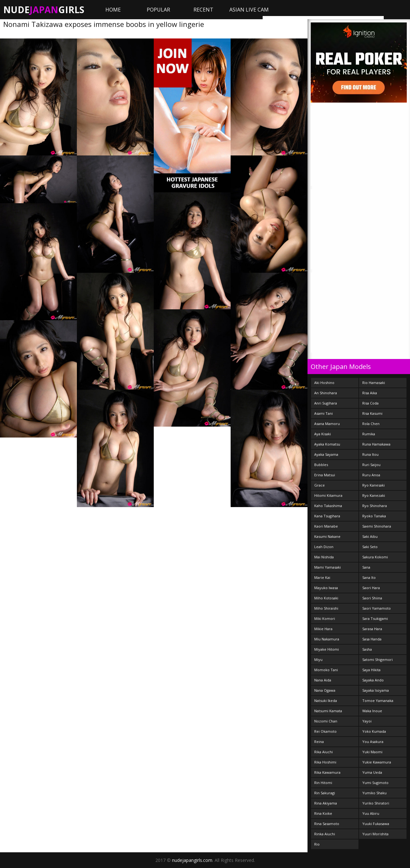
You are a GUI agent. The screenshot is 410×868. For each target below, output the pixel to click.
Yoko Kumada (374, 731)
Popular (158, 10)
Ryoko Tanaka (374, 516)
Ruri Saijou (371, 465)
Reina (319, 742)
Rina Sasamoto (327, 824)
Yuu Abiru (371, 813)
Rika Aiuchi (324, 752)
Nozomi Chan (326, 721)
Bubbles (321, 465)
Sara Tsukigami (375, 618)
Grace (320, 485)
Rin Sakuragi (325, 793)
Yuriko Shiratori (376, 803)
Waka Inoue (372, 711)
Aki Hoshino (324, 383)
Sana (366, 567)
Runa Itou (370, 454)
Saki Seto (370, 547)
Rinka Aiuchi (325, 834)
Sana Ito (369, 577)
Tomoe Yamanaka (378, 701)
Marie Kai (322, 577)
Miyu (318, 659)
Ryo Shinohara (375, 506)
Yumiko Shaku (374, 793)
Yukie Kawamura (377, 762)
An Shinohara (326, 393)
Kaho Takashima (328, 506)
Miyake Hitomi (327, 649)
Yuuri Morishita (375, 834)
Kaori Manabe (326, 526)
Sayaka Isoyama (376, 690)
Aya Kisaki (323, 434)
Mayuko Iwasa (326, 588)
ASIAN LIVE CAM (249, 10)
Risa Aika (370, 393)
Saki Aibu (370, 536)
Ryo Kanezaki (374, 495)
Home (113, 10)
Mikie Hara (323, 629)
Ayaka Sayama (326, 454)
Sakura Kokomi (375, 557)
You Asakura (373, 742)
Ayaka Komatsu (327, 444)
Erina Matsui (325, 475)
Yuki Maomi (372, 752)
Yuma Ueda (372, 772)
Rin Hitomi (323, 783)
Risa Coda (370, 403)
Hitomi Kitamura (328, 495)
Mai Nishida (324, 557)
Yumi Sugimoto (375, 783)
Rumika (369, 434)
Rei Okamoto (325, 731)
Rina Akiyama (326, 803)
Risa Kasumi (372, 413)
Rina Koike (323, 813)
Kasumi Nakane (327, 536)
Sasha (367, 649)
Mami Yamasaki (328, 567)
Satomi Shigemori (377, 659)
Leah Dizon (324, 547)
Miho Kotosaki (326, 598)
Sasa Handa (372, 639)
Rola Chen (371, 424)
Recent (203, 10)
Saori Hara (371, 588)
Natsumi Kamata (328, 711)
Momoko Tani (326, 670)
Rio (317, 844)
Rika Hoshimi (325, 762)
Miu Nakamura (327, 639)
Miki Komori (325, 618)
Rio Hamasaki (374, 383)
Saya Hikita (371, 670)
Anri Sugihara (326, 403)
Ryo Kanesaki (373, 485)
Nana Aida (323, 680)
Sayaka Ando (373, 680)
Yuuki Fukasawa (376, 824)
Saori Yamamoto (377, 608)
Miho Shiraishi (326, 608)
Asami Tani (324, 413)
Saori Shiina (372, 598)
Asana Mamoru (327, 424)
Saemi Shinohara (377, 526)
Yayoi (367, 721)
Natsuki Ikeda (326, 701)
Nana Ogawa (325, 690)
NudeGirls (44, 10)
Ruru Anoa (371, 475)
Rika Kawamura (327, 772)
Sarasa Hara (372, 629)
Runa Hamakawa (376, 444)
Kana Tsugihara (327, 516)
